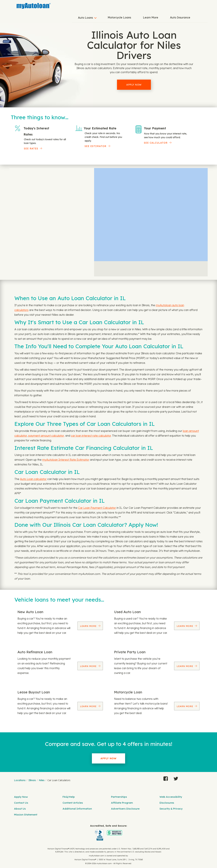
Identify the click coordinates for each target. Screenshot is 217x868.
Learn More (151, 17)
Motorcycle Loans (119, 17)
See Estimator (95, 146)
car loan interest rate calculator (91, 436)
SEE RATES (31, 149)
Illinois (32, 780)
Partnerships (119, 797)
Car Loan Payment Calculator (97, 508)
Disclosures (167, 803)
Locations (20, 780)
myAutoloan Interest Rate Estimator (66, 460)
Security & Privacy (171, 809)
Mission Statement (26, 815)
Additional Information (77, 809)
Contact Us (21, 803)
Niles (42, 780)
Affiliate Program (122, 803)
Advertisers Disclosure (125, 809)
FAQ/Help (69, 797)
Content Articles (73, 803)
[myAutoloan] (108, 833)
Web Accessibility (171, 797)
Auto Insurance (180, 17)
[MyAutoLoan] (34, 6)
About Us (20, 809)
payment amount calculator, (46, 436)
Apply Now (134, 85)
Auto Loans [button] (85, 18)
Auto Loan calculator (33, 479)
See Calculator (156, 143)
